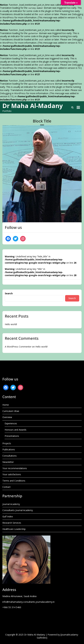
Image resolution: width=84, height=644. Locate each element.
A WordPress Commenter (18, 347)
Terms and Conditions (14, 481)
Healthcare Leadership (14, 529)
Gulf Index (8, 516)
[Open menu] (78, 107)
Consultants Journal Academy (18, 510)
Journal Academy (11, 504)
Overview (7, 417)
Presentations (12, 436)
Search (9, 293)
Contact (6, 487)
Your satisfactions (12, 474)
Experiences (11, 423)
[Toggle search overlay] (72, 107)
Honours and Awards (16, 430)
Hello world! (11, 324)
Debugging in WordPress (13, 93)
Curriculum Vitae (11, 411)
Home (6, 405)
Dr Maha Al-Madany (33, 106)
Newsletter (8, 462)
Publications (9, 449)
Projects (7, 443)
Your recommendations (15, 468)
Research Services (12, 523)
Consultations (10, 456)
